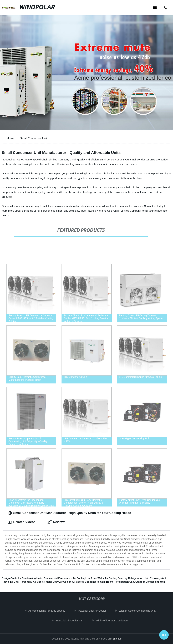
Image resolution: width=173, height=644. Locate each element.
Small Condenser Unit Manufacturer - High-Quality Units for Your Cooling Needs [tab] (69, 513)
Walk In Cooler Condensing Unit (139, 611)
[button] (155, 8)
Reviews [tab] (57, 522)
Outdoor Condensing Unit (150, 582)
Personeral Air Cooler (32, 582)
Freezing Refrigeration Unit (133, 578)
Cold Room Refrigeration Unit (117, 582)
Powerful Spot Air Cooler (94, 611)
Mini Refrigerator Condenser (114, 620)
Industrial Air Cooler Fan (71, 620)
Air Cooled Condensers (85, 582)
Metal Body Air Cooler (58, 582)
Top (164, 635)
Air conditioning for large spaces (49, 611)
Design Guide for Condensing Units (22, 578)
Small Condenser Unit (34, 138)
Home (11, 138)
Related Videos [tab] (22, 522)
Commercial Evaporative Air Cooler (64, 578)
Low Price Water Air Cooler (101, 578)
